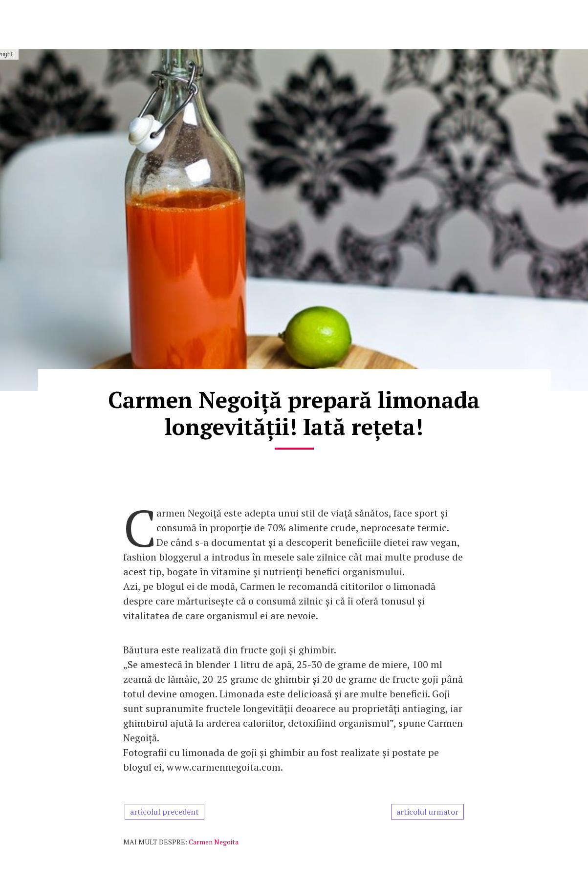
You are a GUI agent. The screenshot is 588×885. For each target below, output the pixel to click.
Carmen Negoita (214, 842)
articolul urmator (427, 812)
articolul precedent (164, 812)
